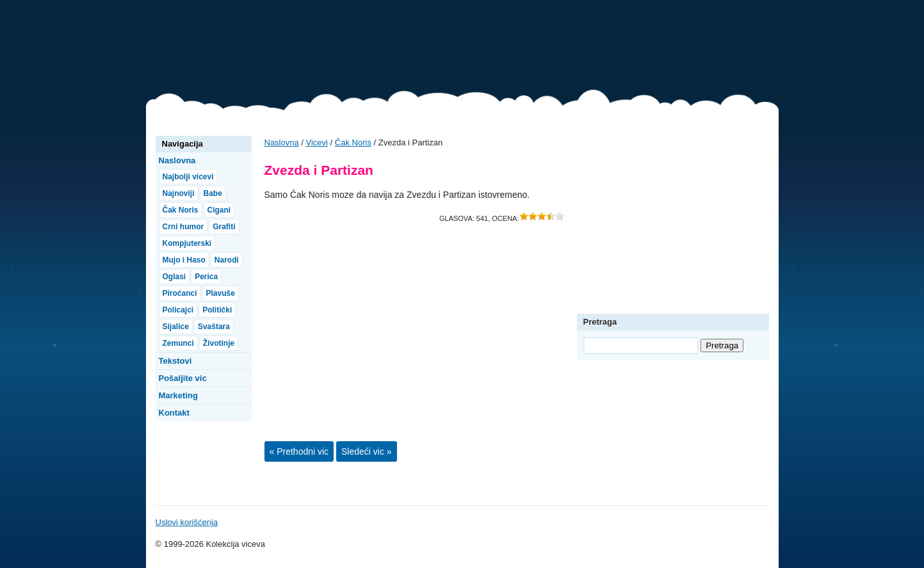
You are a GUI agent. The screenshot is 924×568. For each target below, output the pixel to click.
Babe (213, 193)
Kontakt (174, 413)
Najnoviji (179, 193)
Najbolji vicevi (188, 177)
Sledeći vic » (367, 451)
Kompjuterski (187, 243)
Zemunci (178, 343)
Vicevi (210, 51)
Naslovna (282, 142)
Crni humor (183, 227)
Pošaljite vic (183, 378)
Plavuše (221, 293)
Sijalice (176, 327)
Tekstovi (175, 361)
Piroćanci (180, 293)
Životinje (219, 343)
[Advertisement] (546, 48)
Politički (217, 310)
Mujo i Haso (184, 260)
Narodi (227, 260)
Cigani (219, 210)
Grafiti (224, 227)
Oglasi (174, 277)
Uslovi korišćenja (187, 522)
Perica (206, 277)
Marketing (178, 395)
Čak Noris (353, 142)
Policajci (178, 310)
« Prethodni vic (299, 451)
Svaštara (214, 327)
